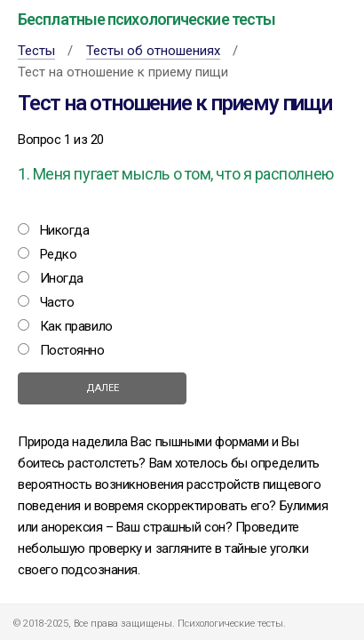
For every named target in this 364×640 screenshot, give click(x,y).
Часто (57, 302)
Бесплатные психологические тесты (146, 19)
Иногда (62, 278)
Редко (59, 254)
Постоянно (72, 350)
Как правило (76, 326)
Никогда (65, 230)
